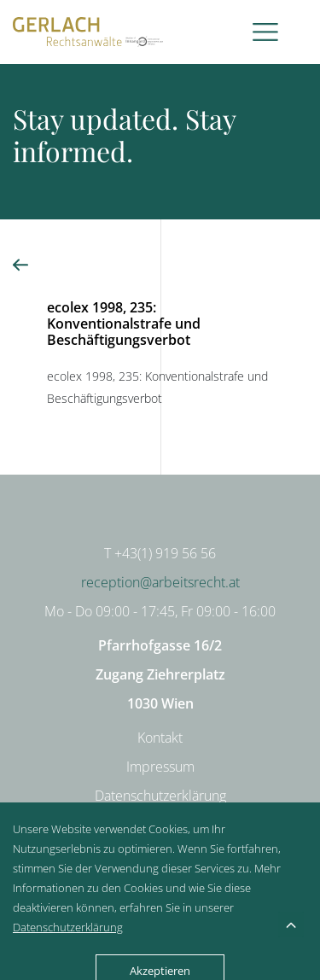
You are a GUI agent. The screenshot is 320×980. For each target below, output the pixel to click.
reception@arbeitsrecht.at (160, 582)
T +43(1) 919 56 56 (160, 553)
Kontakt (160, 738)
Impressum (160, 767)
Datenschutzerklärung (160, 796)
